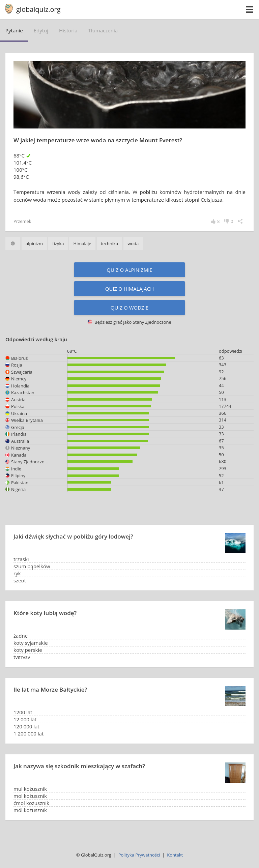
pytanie (14, 30)
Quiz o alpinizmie (129, 270)
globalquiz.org (38, 9)
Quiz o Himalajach (129, 289)
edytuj (41, 30)
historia (68, 30)
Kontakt (175, 855)
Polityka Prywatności (139, 855)
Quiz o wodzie (129, 308)
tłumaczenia (103, 30)
